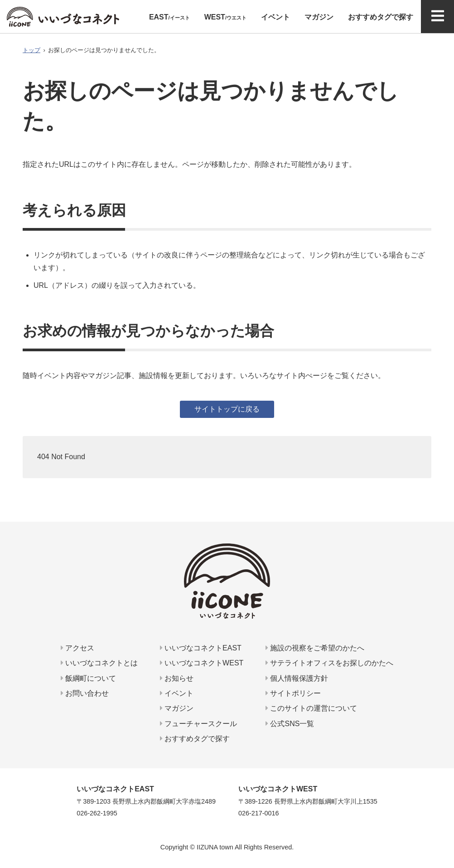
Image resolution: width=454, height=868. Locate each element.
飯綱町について (88, 678)
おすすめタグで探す (195, 739)
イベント (177, 693)
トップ (31, 50)
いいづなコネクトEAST (201, 648)
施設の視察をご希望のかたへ (315, 648)
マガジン (177, 708)
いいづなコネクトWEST (202, 663)
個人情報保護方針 (297, 678)
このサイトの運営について (311, 708)
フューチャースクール (198, 724)
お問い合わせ (85, 693)
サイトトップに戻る (227, 409)
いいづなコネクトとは (99, 663)
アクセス (77, 648)
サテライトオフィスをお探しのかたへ (329, 663)
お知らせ (177, 678)
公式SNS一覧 (290, 724)
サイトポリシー (293, 693)
